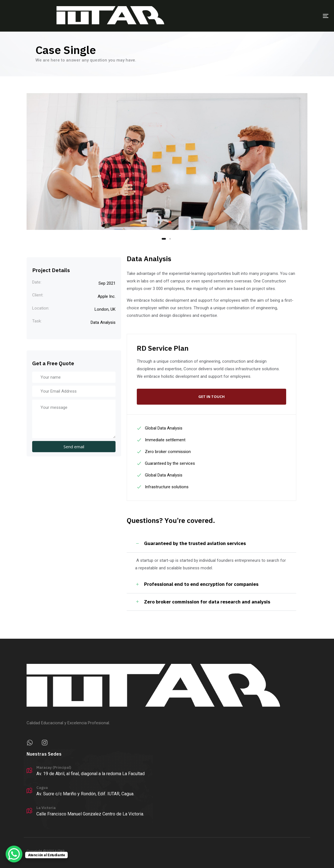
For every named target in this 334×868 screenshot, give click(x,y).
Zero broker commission (164, 452)
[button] (211, 544)
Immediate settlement (161, 440)
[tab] (211, 544)
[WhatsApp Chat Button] (14, 854)
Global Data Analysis (159, 428)
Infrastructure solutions (163, 487)
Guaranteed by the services (166, 463)
